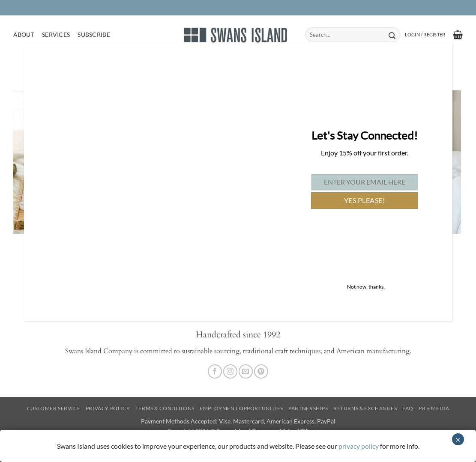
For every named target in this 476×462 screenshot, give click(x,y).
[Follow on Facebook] (215, 371)
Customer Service (54, 408)
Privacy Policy (108, 408)
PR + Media (434, 408)
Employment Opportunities (241, 408)
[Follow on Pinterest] (261, 371)
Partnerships (308, 408)
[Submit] (392, 35)
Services (56, 34)
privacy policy (359, 446)
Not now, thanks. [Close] (366, 287)
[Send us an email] (246, 371)
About (24, 34)
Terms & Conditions (165, 408)
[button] (425, 35)
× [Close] (458, 439)
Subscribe (94, 34)
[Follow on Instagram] (230, 371)
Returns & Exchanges (365, 408)
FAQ (408, 408)
